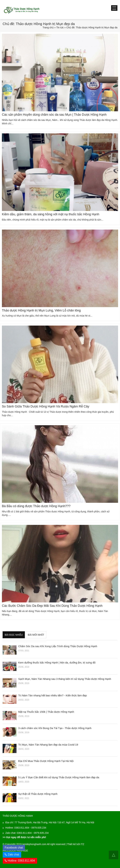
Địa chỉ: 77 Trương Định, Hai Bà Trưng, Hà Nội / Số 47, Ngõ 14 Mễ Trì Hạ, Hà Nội (50, 822)
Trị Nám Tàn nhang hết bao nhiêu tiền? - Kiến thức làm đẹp (53, 695)
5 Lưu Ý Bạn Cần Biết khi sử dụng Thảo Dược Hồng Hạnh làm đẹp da (59, 777)
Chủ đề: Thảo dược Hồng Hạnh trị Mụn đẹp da (92, 27)
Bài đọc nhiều (14, 635)
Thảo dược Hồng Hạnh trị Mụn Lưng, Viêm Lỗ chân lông (41, 310)
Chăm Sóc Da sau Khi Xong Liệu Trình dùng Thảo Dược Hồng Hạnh (58, 646)
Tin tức (60, 27)
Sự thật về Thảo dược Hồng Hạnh (38, 794)
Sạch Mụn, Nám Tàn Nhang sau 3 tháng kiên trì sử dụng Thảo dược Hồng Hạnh (65, 679)
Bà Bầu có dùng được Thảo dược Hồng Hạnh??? (36, 506)
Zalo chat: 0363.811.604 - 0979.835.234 (27, 833)
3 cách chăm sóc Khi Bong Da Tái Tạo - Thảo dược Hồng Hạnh (55, 728)
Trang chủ (48, 27)
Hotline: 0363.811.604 (20, 861)
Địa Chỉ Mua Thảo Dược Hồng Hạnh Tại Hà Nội (46, 761)
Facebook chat (15, 847)
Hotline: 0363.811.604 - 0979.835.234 (26, 828)
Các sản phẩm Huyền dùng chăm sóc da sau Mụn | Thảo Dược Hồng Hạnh (54, 115)
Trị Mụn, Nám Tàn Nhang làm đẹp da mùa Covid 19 (48, 745)
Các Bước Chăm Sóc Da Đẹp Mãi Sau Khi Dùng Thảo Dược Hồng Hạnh (52, 606)
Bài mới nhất (36, 635)
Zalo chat (13, 855)
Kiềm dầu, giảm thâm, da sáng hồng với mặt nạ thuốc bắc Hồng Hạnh (51, 214)
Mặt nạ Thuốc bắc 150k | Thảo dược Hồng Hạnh (46, 712)
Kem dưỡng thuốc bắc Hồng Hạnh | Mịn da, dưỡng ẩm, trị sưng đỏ (57, 663)
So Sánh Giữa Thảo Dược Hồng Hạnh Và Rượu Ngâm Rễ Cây (46, 406)
